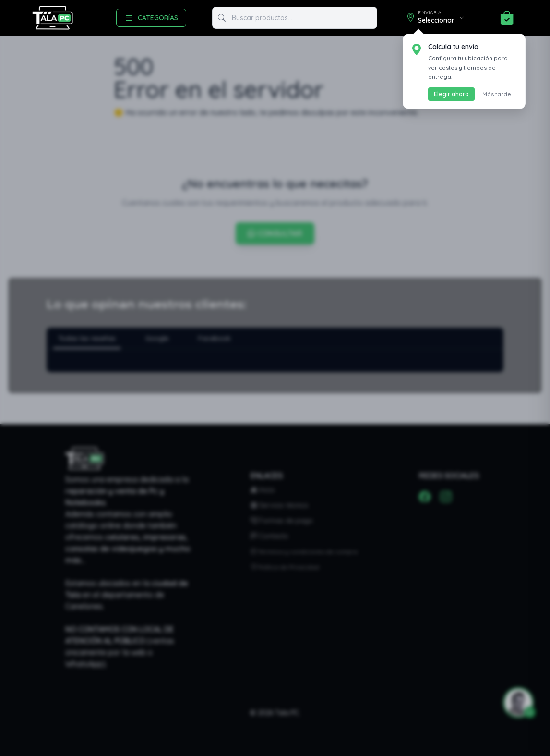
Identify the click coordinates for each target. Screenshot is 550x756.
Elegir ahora (451, 94)
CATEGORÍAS (151, 18)
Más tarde (497, 94)
